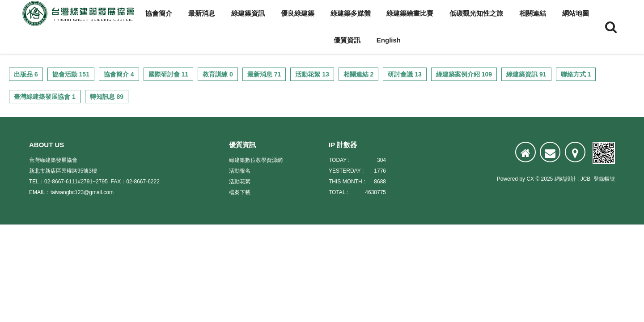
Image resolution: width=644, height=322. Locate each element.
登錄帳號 (604, 179)
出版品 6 (26, 74)
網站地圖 (576, 13)
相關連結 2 (359, 74)
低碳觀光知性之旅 (476, 13)
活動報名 (240, 171)
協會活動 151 (71, 74)
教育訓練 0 (218, 74)
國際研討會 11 (168, 74)
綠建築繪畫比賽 (410, 13)
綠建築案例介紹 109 (464, 74)
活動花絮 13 (312, 74)
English (389, 40)
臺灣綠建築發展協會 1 (45, 97)
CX (530, 179)
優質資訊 (347, 40)
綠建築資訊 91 (526, 74)
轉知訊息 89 (107, 97)
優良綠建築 (298, 13)
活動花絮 (240, 182)
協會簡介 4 (119, 74)
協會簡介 (159, 13)
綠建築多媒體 (351, 13)
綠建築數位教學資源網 (256, 160)
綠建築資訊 (248, 13)
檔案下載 (240, 192)
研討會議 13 (405, 74)
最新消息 (202, 13)
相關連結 (533, 13)
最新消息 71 (264, 74)
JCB (586, 179)
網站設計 (565, 179)
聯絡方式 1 (576, 74)
